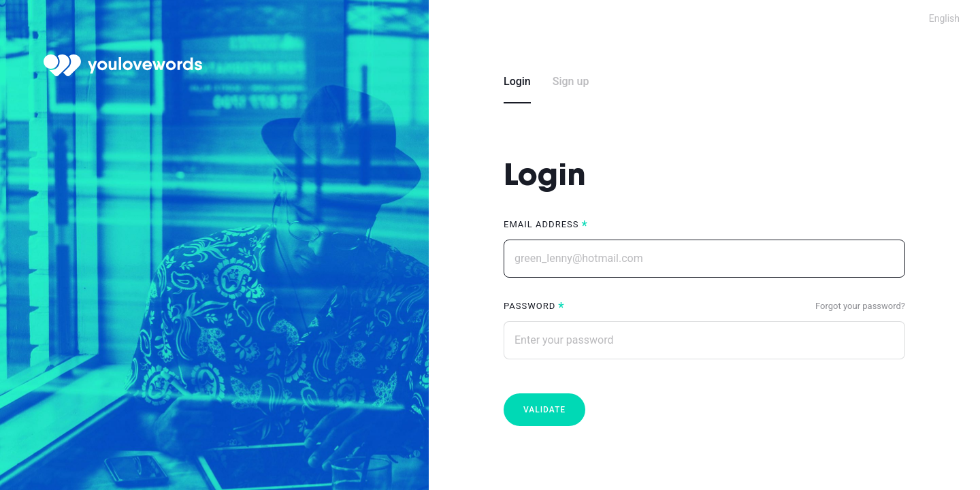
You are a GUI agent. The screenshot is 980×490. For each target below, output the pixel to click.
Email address (541, 224)
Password (529, 306)
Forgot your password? (860, 306)
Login (517, 81)
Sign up (571, 81)
